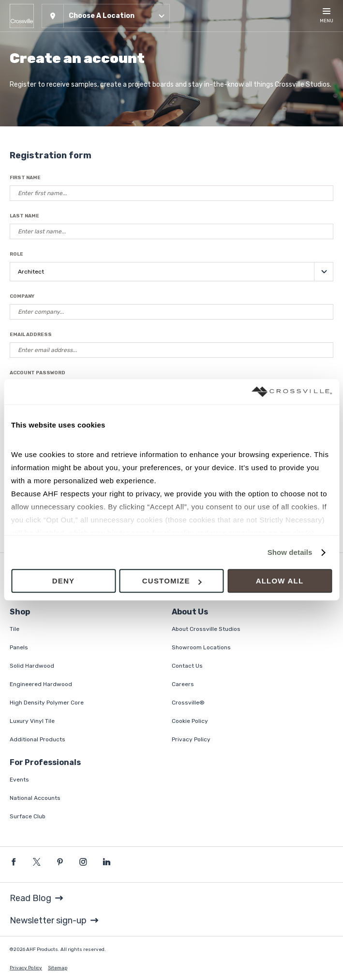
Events (19, 780)
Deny (63, 581)
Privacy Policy (191, 739)
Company (22, 296)
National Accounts (35, 798)
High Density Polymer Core (47, 703)
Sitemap (58, 968)
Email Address (31, 335)
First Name (25, 178)
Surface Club (28, 816)
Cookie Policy (190, 721)
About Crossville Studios (206, 629)
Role (16, 254)
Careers (183, 684)
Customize (172, 581)
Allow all (280, 581)
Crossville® (188, 703)
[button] (106, 16)
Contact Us (187, 666)
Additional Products (37, 739)
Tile (15, 629)
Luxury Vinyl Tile (32, 721)
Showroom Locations (201, 647)
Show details (290, 552)
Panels (19, 647)
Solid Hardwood (32, 666)
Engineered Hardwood (41, 684)
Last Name (24, 216)
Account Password (37, 373)
